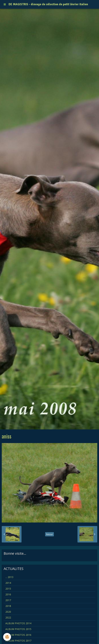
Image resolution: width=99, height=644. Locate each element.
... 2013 (9, 577)
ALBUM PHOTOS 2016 (18, 635)
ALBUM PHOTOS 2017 (18, 641)
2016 (8, 594)
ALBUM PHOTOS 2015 (18, 629)
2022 (8, 617)
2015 (8, 589)
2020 (8, 612)
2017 (8, 600)
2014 (8, 583)
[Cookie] (7, 637)
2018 (8, 606)
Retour (49, 534)
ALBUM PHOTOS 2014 (18, 623)
